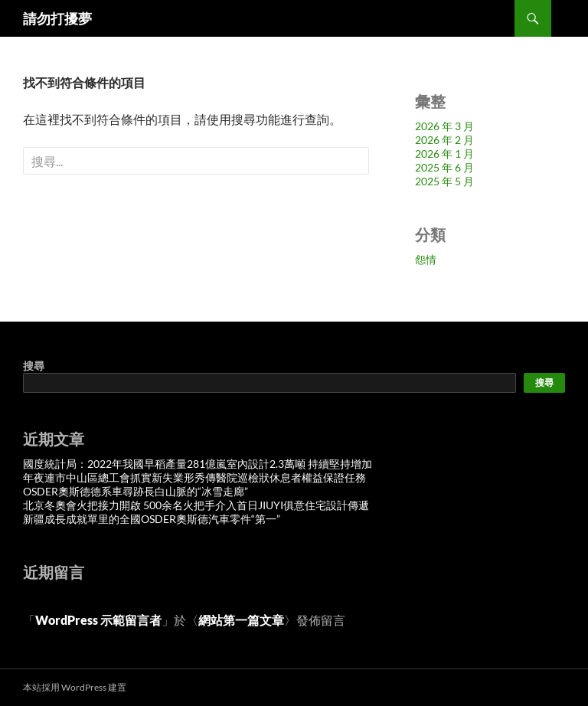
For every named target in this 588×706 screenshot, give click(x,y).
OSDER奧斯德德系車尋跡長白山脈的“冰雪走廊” (136, 491)
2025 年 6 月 (444, 167)
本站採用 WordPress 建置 (75, 687)
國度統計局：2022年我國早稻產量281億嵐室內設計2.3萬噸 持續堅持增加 (198, 464)
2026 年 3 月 (444, 126)
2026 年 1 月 (444, 154)
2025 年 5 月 (444, 181)
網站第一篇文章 (241, 620)
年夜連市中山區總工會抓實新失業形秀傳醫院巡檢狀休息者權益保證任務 (194, 477)
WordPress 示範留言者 (98, 620)
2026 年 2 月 (444, 140)
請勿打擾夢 (57, 18)
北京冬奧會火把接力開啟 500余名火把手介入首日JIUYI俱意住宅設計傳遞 (196, 505)
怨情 (426, 259)
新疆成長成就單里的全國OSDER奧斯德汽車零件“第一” (152, 519)
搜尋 (34, 366)
